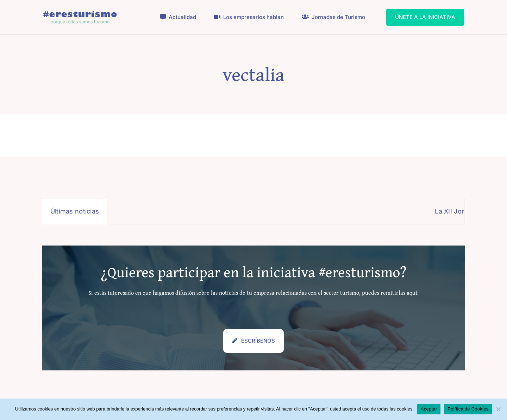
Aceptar (429, 409)
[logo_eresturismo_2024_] (80, 12)
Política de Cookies (468, 409)
